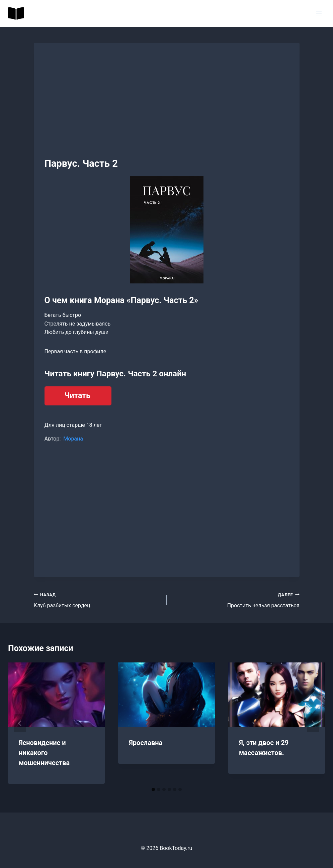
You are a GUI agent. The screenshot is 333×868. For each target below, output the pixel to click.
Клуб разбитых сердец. (98, 600)
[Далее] (313, 723)
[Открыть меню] (319, 13)
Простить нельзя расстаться (236, 600)
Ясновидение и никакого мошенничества (44, 753)
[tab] (153, 789)
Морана (73, 439)
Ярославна (146, 743)
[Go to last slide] (20, 723)
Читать (77, 396)
